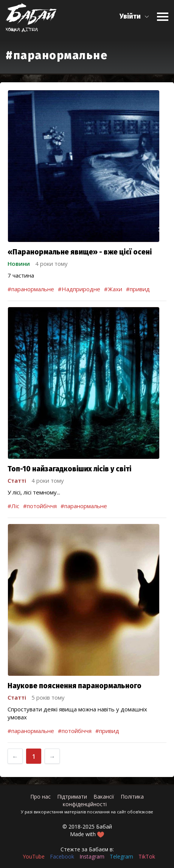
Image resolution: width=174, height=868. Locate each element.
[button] (134, 16)
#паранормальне (31, 289)
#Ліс (13, 506)
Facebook (62, 856)
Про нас (40, 797)
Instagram (92, 856)
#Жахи (113, 289)
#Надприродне (79, 289)
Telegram (121, 856)
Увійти (130, 16)
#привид (138, 289)
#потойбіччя (40, 506)
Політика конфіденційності (103, 800)
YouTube (34, 856)
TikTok (147, 856)
